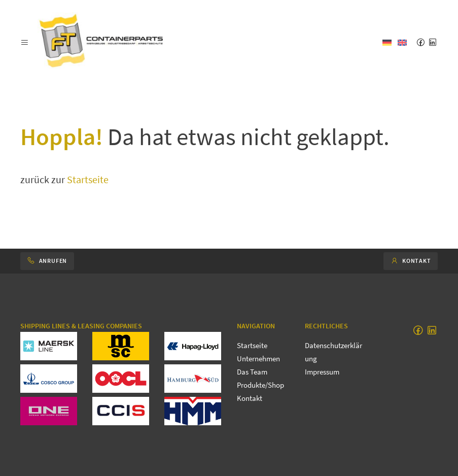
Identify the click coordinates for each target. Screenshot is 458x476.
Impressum (322, 372)
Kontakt (411, 261)
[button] (25, 43)
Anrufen (47, 261)
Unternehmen (258, 359)
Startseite (88, 181)
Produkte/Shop (260, 385)
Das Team (252, 372)
